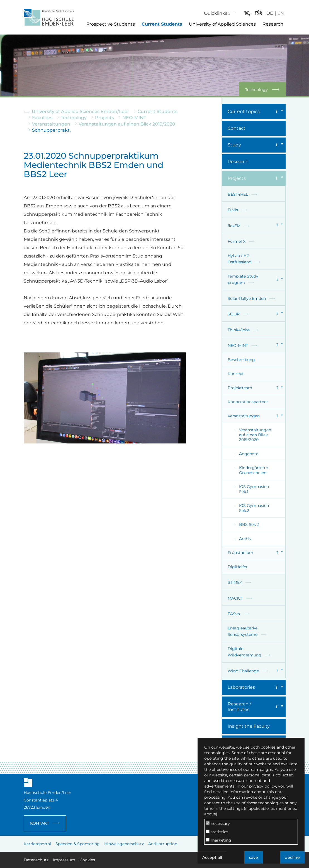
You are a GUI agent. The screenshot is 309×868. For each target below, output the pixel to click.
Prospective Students (111, 24)
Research (273, 24)
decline (292, 857)
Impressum (64, 860)
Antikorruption (163, 844)
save (254, 857)
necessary (218, 823)
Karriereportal (37, 844)
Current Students (162, 24)
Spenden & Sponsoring (78, 844)
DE (267, 13)
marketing (219, 840)
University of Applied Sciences (222, 24)
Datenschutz (36, 860)
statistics (217, 832)
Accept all (212, 857)
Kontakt (40, 823)
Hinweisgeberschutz (124, 844)
